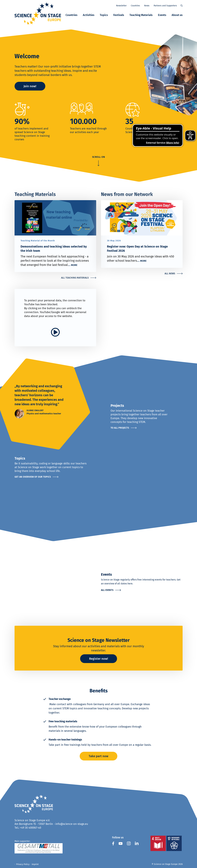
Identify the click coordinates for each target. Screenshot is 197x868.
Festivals (119, 15)
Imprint (35, 864)
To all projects (120, 428)
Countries (71, 15)
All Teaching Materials (75, 278)
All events (107, 590)
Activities (89, 15)
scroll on (99, 157)
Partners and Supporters (165, 6)
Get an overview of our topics (33, 477)
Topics (104, 15)
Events (162, 15)
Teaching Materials (141, 15)
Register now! (99, 659)
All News (170, 273)
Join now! (30, 86)
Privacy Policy (23, 864)
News (147, 6)
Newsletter (121, 6)
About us (177, 15)
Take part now (98, 756)
